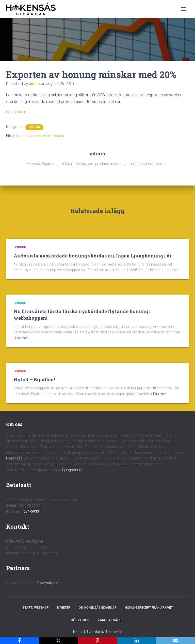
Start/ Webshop (36, 608)
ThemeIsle (114, 632)
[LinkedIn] (137, 640)
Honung (34, 127)
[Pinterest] (97, 640)
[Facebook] (20, 640)
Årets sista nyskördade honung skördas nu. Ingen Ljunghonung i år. (93, 256)
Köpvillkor (80, 620)
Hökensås (14, 458)
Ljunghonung (73, 470)
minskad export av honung (43, 136)
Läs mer (171, 270)
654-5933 (31, 511)
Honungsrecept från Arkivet (149, 608)
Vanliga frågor (111, 620)
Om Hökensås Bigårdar (98, 608)
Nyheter (64, 608)
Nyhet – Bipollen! (34, 379)
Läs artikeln (16, 112)
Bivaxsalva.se (48, 583)
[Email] (175, 640)
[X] (59, 640)
